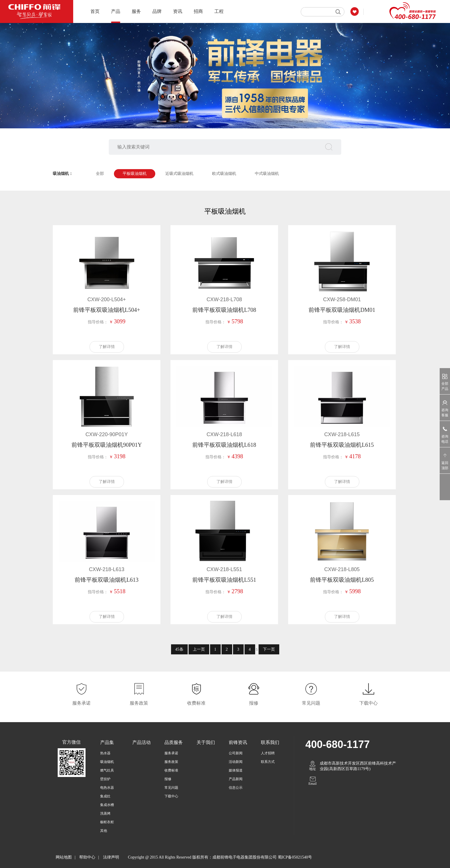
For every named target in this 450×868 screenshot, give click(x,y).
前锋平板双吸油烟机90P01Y (107, 445)
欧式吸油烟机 (224, 174)
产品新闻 (236, 779)
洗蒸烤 (105, 813)
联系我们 (270, 742)
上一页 (199, 649)
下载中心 (171, 796)
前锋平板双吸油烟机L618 (224, 445)
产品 (116, 16)
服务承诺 (171, 753)
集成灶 (105, 796)
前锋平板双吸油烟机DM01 (342, 310)
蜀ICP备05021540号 (295, 857)
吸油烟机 (107, 762)
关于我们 (206, 742)
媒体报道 (236, 770)
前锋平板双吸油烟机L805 (342, 580)
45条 (179, 649)
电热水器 (107, 788)
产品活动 (141, 742)
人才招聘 (268, 753)
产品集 (107, 742)
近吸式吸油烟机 (179, 174)
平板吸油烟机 (135, 174)
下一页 (269, 649)
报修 (168, 779)
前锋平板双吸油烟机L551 (224, 580)
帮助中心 (87, 857)
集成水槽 (107, 805)
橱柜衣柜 (107, 822)
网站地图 (64, 857)
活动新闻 (236, 762)
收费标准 (171, 770)
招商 (198, 11)
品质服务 (174, 742)
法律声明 (111, 857)
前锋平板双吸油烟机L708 (224, 310)
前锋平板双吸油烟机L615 (342, 445)
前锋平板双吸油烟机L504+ (107, 310)
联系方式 (268, 762)
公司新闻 (236, 753)
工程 (219, 11)
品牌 (157, 11)
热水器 (105, 753)
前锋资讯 (238, 742)
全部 (100, 174)
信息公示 (236, 788)
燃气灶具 (107, 770)
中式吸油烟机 (267, 174)
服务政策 (171, 762)
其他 (104, 831)
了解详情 (107, 347)
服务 (136, 11)
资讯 (178, 11)
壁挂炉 (105, 779)
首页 (95, 11)
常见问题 (171, 788)
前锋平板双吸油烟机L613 (106, 580)
